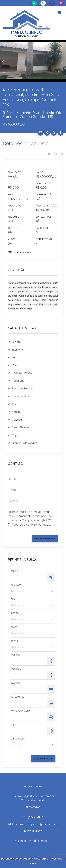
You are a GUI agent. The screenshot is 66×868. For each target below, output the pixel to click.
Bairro (14, 641)
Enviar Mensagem (45, 538)
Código (14, 571)
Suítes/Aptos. (18, 697)
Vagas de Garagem (20, 711)
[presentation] (3, 61)
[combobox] (33, 591)
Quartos (15, 683)
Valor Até (16, 669)
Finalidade (16, 585)
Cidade (14, 627)
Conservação (18, 739)
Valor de (15, 655)
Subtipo (15, 613)
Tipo (13, 599)
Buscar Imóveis (43, 759)
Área (13, 725)
